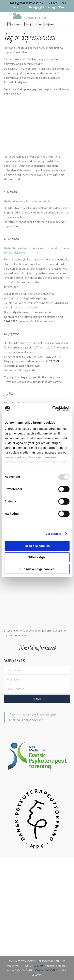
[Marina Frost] (31, 20)
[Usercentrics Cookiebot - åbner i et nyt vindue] (53, 409)
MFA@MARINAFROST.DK (46, 970)
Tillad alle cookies (37, 546)
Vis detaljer (54, 534)
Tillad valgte (37, 557)
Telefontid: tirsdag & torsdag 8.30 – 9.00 (38, 8)
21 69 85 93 (39, 966)
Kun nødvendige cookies (37, 569)
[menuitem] (27, 3)
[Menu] (63, 20)
